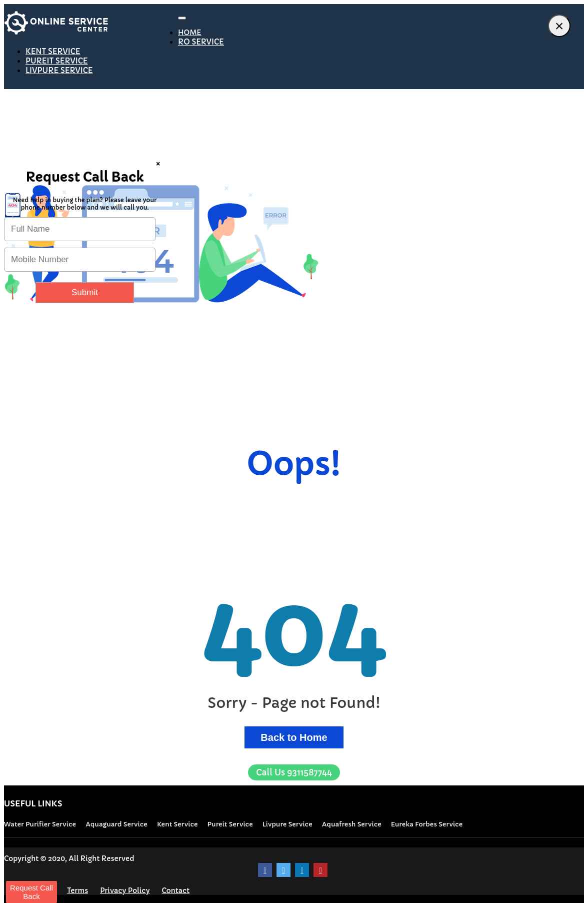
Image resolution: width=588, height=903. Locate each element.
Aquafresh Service (352, 824)
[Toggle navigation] (182, 18)
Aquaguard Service (116, 824)
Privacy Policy (125, 890)
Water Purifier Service (40, 824)
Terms (77, 890)
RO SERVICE (201, 42)
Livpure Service (287, 824)
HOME (190, 33)
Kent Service (177, 824)
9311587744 (294, 772)
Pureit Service (230, 824)
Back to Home (294, 737)
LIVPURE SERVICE (59, 70)
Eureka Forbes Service (427, 824)
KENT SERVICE (53, 51)
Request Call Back (31, 892)
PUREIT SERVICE (57, 61)
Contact (175, 890)
